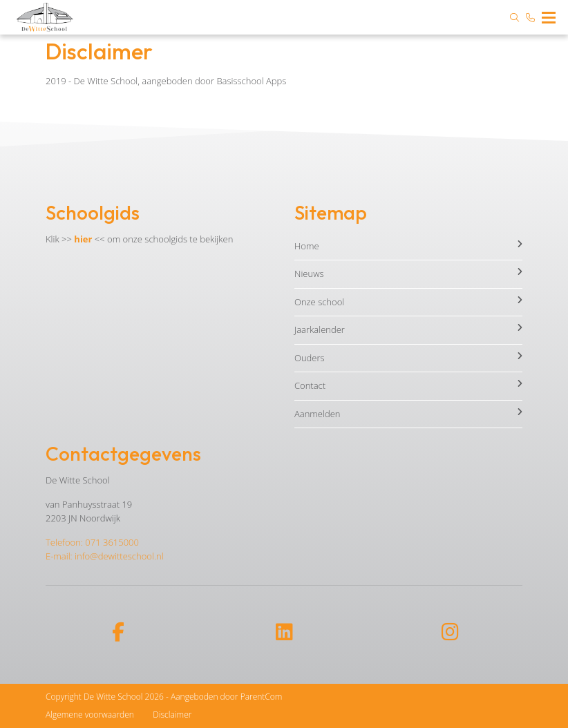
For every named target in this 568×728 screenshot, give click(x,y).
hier (83, 239)
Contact (408, 385)
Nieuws (408, 274)
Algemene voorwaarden (90, 715)
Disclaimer (172, 715)
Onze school (408, 302)
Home (408, 246)
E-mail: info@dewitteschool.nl (105, 556)
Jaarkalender (408, 329)
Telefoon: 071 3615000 (92, 542)
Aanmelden (408, 414)
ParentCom (262, 697)
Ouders (408, 358)
